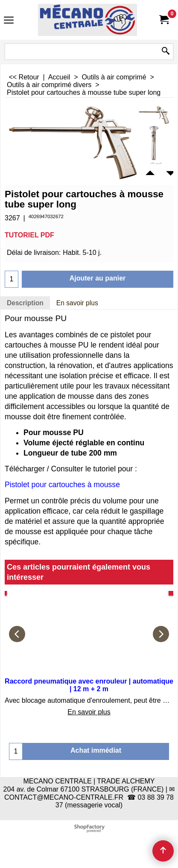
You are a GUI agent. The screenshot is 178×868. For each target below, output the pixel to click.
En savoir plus (77, 303)
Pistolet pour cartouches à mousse (62, 485)
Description (25, 303)
